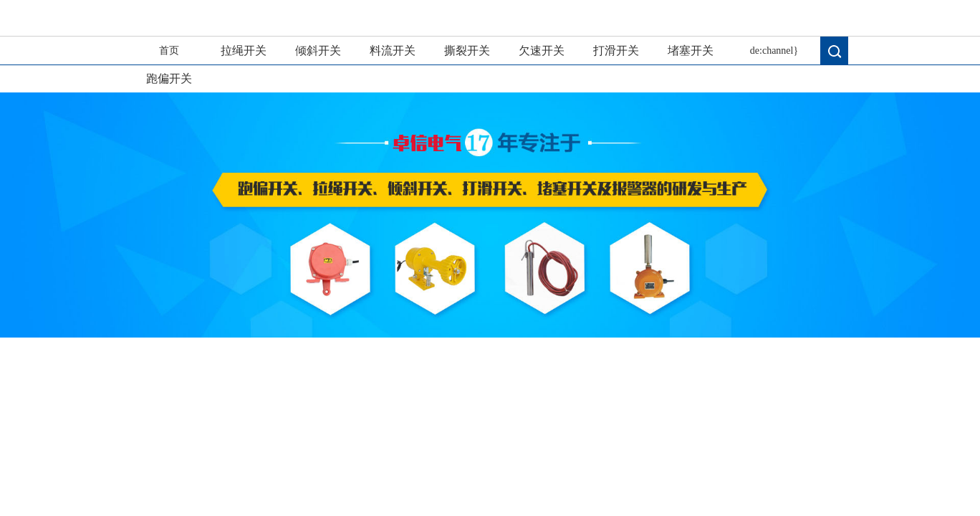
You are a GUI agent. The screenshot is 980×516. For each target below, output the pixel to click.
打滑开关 (616, 51)
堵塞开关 (691, 51)
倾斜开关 (318, 51)
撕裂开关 (467, 51)
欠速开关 (542, 51)
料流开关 (393, 51)
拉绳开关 (244, 51)
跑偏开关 (169, 78)
